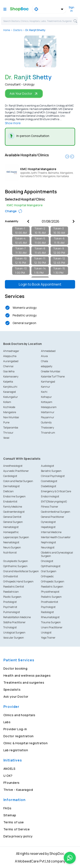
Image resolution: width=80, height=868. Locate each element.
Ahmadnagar (11, 351)
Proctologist (10, 602)
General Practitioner (53, 517)
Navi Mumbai (11, 417)
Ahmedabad (48, 351)
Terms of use (14, 822)
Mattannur (48, 412)
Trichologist (10, 627)
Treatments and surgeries (24, 682)
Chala (44, 361)
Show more (13, 123)
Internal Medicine (51, 532)
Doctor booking (15, 668)
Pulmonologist (12, 612)
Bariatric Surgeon (51, 471)
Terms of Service (17, 829)
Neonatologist (11, 542)
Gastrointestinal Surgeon (56, 512)
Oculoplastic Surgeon (16, 561)
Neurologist (48, 547)
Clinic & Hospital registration (26, 743)
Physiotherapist (50, 592)
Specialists (12, 689)
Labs (7, 722)
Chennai (8, 366)
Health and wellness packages (27, 675)
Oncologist (47, 561)
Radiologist (47, 612)
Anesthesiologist (13, 466)
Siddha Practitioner (14, 622)
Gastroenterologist (14, 512)
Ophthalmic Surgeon (15, 566)
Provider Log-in (15, 729)
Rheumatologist (50, 617)
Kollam (7, 402)
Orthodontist (11, 576)
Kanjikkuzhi (10, 387)
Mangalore (10, 412)
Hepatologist (48, 527)
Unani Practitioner (52, 627)
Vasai (6, 438)
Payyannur (48, 417)
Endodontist (10, 502)
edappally (47, 366)
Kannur (46, 387)
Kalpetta (8, 382)
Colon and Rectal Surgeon (18, 481)
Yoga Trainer (48, 638)
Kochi (44, 392)
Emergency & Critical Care (56, 491)
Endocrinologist (50, 496)
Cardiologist (10, 476)
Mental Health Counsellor (56, 537)
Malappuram (49, 407)
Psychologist (48, 607)
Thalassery (47, 428)
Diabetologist (49, 486)
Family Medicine (13, 507)
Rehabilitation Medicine (17, 617)
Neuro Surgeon (12, 547)
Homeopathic (11, 532)
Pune (6, 422)
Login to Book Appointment (40, 284)
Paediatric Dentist (14, 587)
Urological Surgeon (14, 633)
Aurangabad (11, 361)
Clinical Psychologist (53, 476)
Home (7, 30)
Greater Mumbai (51, 371)
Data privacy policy (18, 836)
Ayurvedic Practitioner (16, 471)
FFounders (12, 783)
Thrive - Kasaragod (18, 790)
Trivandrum (48, 433)
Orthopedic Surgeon (53, 581)
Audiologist (47, 466)
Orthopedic (47, 576)
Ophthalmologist (51, 566)
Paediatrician (11, 592)
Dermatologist (11, 486)
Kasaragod (9, 392)
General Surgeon (13, 522)
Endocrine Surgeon (14, 496)
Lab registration (16, 750)
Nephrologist (48, 542)
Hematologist (11, 527)
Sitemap (10, 815)
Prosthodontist (49, 602)
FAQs (7, 808)
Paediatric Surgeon (52, 587)
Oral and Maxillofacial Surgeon (21, 571)
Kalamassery (11, 376)
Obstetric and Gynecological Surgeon (57, 554)
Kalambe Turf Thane (53, 376)
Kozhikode (9, 407)
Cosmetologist (49, 481)
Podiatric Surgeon (51, 597)
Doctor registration (19, 736)
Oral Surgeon (49, 571)
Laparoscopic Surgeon (16, 537)
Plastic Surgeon (12, 597)
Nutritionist (10, 553)
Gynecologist (48, 522)
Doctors (18, 30)
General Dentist (12, 517)
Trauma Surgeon (51, 622)
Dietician (8, 491)
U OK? (8, 776)
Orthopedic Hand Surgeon (18, 581)
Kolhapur (46, 397)
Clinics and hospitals (19, 715)
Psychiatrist (10, 607)
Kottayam (47, 402)
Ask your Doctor (16, 697)
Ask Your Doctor (24, 94)
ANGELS (9, 769)
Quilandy (46, 422)
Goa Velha (9, 371)
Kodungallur (11, 397)
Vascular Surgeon (14, 638)
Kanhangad (48, 382)
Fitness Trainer (50, 507)
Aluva (44, 356)
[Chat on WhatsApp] (70, 858)
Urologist (46, 633)
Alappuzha (10, 356)
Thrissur (8, 433)
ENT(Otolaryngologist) (54, 502)
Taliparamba (11, 428)
